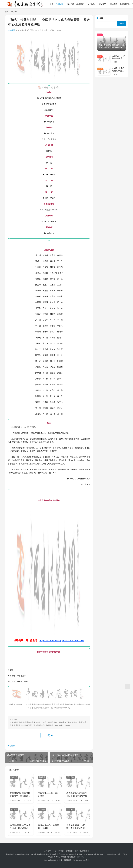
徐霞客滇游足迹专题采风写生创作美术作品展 (77, 795)
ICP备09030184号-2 (81, 860)
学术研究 (80, 4)
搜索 (101, 18)
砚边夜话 (102, 4)
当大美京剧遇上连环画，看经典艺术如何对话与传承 (77, 827)
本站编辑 (11, 30)
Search (122, 24)
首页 (52, 4)
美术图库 (114, 4)
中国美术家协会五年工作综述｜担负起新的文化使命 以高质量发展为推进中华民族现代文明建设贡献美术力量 (20, 827)
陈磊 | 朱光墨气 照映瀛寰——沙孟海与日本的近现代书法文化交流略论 (111, 47)
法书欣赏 (91, 4)
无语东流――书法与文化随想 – (48, 795)
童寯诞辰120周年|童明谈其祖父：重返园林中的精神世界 (20, 795)
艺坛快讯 (59, 4)
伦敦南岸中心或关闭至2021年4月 (48, 827)
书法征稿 (71, 4)
